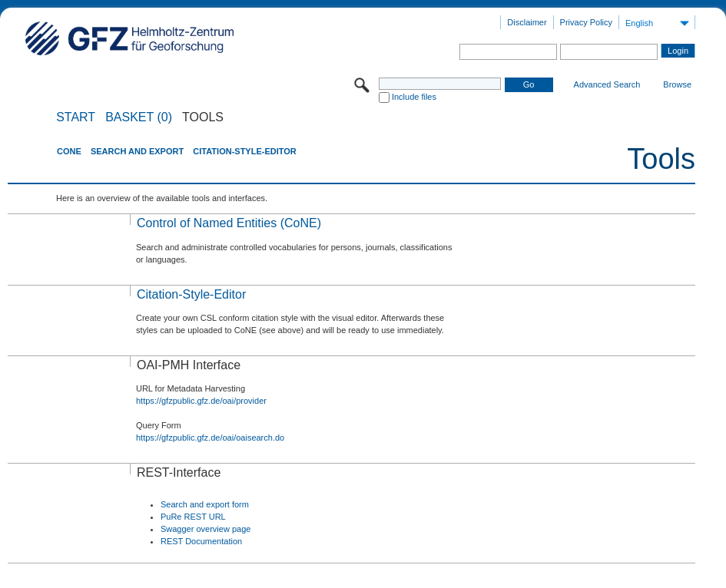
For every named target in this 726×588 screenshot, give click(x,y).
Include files (414, 97)
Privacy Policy (586, 22)
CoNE (69, 151)
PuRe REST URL (193, 517)
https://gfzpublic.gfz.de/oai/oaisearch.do (210, 438)
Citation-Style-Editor (244, 151)
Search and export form (205, 504)
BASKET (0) (139, 117)
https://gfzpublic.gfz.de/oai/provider (201, 401)
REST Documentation (201, 541)
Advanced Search (607, 84)
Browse (677, 84)
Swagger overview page (206, 529)
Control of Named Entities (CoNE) (229, 223)
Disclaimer (527, 22)
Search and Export (137, 151)
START (76, 117)
